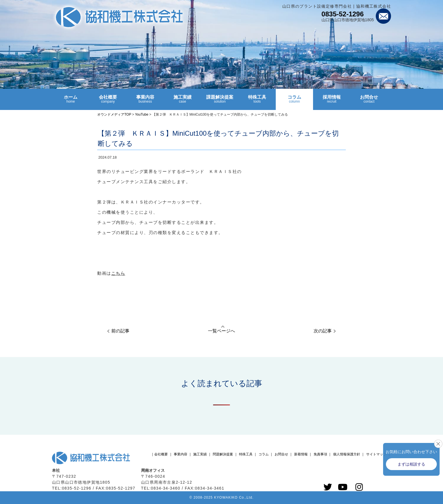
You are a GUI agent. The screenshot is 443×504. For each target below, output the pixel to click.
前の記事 (120, 331)
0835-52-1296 (343, 14)
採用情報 (332, 101)
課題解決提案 (220, 101)
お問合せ (369, 101)
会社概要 (108, 101)
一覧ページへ (221, 331)
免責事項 (320, 454)
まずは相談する (411, 464)
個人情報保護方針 (347, 454)
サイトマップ (376, 454)
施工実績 (183, 101)
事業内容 (145, 101)
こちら (118, 273)
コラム (294, 101)
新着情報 (301, 454)
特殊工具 (257, 101)
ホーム (71, 101)
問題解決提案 (223, 454)
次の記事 (323, 331)
